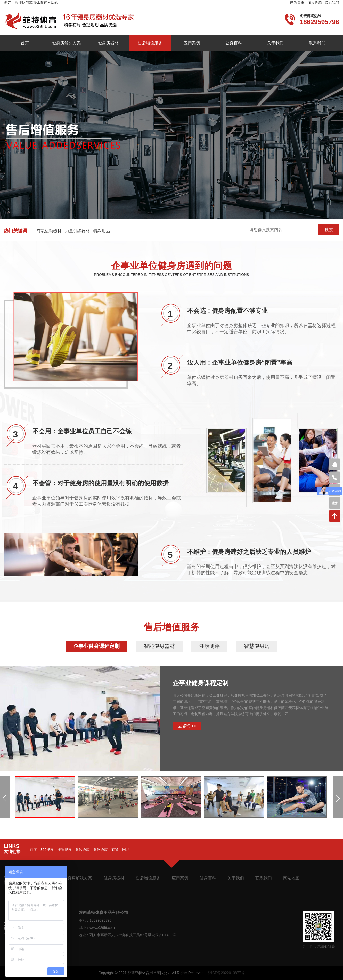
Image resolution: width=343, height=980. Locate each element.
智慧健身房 (257, 646)
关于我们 (275, 43)
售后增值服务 (150, 43)
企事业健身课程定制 (96, 646)
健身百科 (234, 43)
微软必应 (83, 850)
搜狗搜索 (64, 850)
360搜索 (47, 850)
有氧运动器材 (49, 231)
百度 (33, 850)
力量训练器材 (77, 231)
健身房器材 (108, 43)
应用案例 (192, 43)
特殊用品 (102, 231)
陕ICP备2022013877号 (226, 973)
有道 (115, 850)
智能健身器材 (159, 646)
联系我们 (332, 3)
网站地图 (291, 878)
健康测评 (209, 646)
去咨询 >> (187, 726)
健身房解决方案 (67, 43)
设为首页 (297, 3)
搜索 (329, 230)
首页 (25, 43)
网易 (126, 850)
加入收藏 (315, 3)
